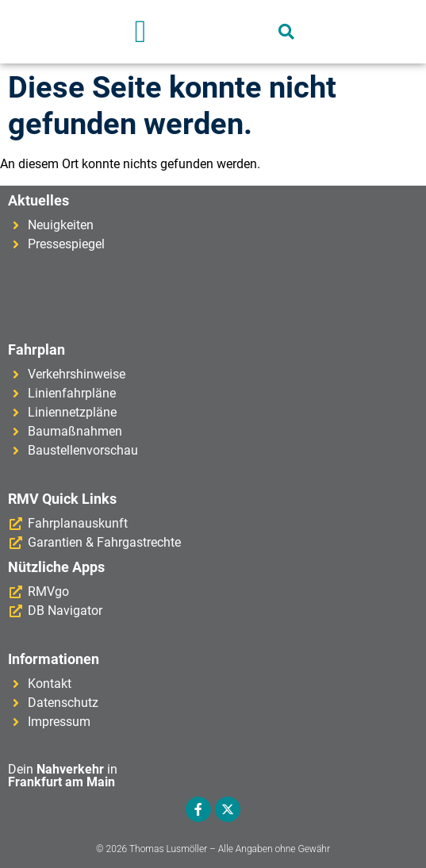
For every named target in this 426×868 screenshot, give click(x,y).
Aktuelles (38, 200)
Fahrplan (36, 350)
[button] (141, 32)
